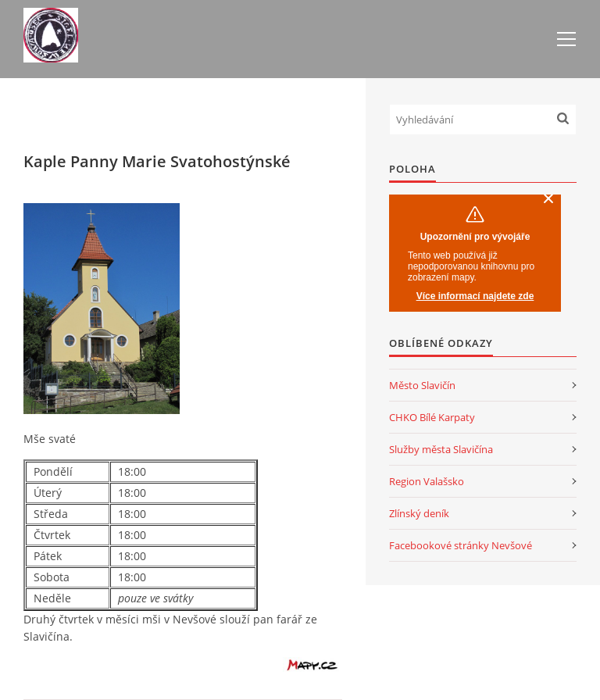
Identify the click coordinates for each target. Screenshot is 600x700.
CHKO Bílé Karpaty (432, 417)
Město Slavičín (422, 385)
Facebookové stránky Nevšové (461, 545)
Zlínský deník (419, 513)
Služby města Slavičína (441, 449)
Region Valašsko (427, 481)
